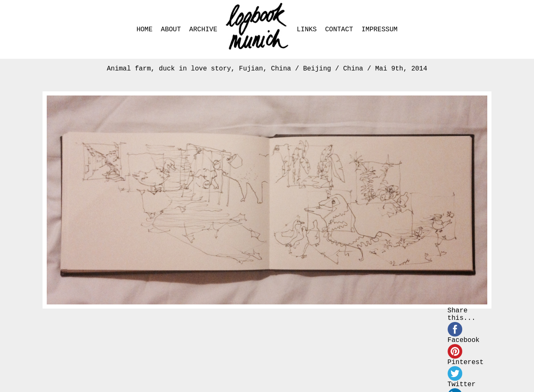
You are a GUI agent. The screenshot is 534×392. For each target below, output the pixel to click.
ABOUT (171, 30)
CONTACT (339, 30)
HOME (144, 30)
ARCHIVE (203, 30)
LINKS (307, 30)
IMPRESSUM (379, 30)
